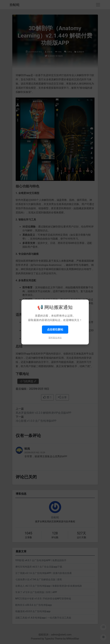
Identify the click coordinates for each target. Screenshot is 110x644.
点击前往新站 (55, 329)
